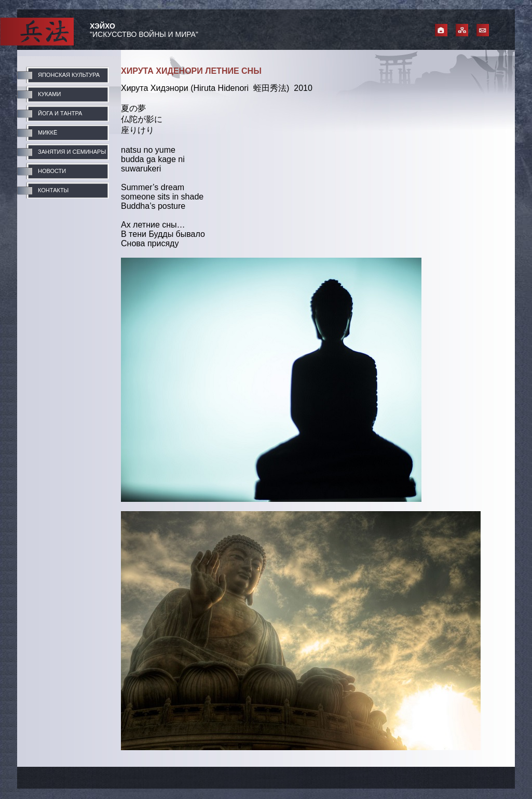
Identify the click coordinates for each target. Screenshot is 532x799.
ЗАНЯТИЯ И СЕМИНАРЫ (72, 152)
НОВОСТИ (52, 171)
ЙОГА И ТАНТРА (60, 113)
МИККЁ (47, 132)
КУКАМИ (49, 94)
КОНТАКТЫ (53, 190)
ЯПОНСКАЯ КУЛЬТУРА (69, 75)
